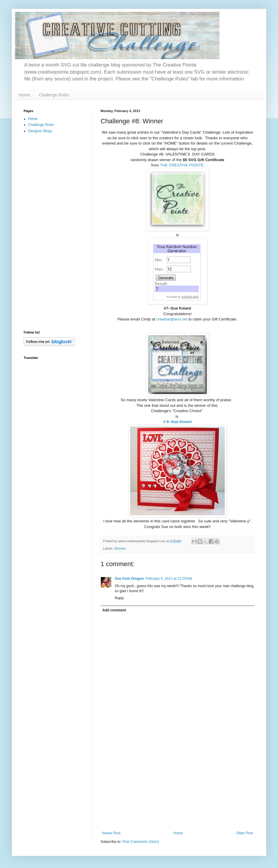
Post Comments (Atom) (141, 842)
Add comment (114, 610)
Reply (119, 598)
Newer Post (111, 833)
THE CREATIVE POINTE (182, 165)
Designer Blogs (40, 131)
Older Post (244, 833)
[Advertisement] (177, 787)
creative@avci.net (172, 319)
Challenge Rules (54, 95)
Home (24, 95)
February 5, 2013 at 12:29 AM (169, 579)
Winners (120, 548)
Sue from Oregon (129, 579)
